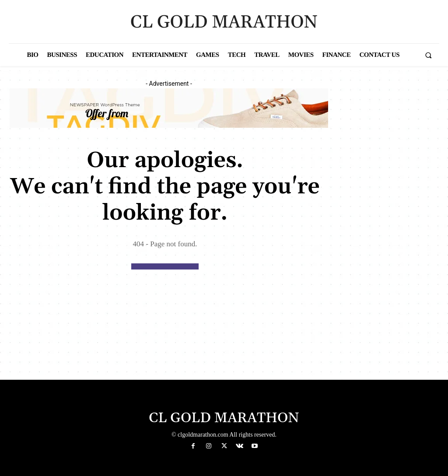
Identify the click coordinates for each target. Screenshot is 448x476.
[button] (428, 55)
